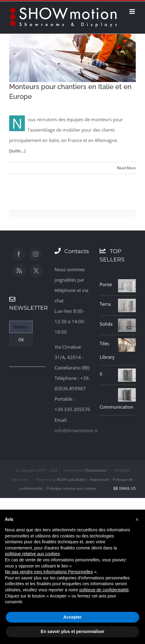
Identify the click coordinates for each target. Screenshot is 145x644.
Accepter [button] (73, 617)
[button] (137, 519)
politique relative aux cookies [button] (32, 554)
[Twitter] (36, 271)
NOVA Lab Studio (71, 479)
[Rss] (19, 271)
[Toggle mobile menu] (133, 11)
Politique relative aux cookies (72, 488)
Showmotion (96, 470)
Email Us (125, 488)
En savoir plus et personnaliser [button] (73, 631)
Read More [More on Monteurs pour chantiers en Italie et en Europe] (126, 168)
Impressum (99, 479)
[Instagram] (36, 254)
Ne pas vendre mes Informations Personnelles (49, 572)
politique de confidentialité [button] (104, 590)
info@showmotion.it (76, 430)
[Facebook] (19, 254)
